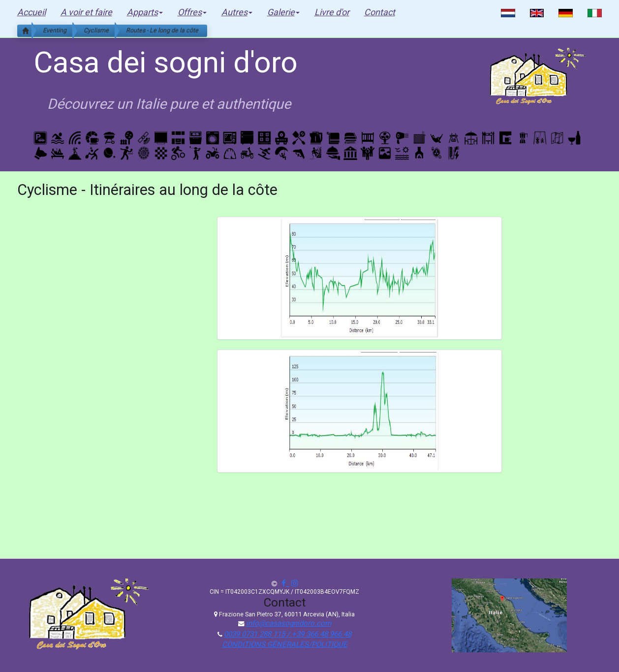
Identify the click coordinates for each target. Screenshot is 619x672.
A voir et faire (86, 12)
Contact (380, 12)
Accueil (31, 12)
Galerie (283, 12)
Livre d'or (332, 12)
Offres (192, 12)
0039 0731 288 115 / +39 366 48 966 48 (288, 634)
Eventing (55, 30)
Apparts (145, 12)
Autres (237, 12)
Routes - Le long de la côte (162, 30)
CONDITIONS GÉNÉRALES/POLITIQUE (285, 644)
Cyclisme (96, 30)
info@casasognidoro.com (289, 623)
